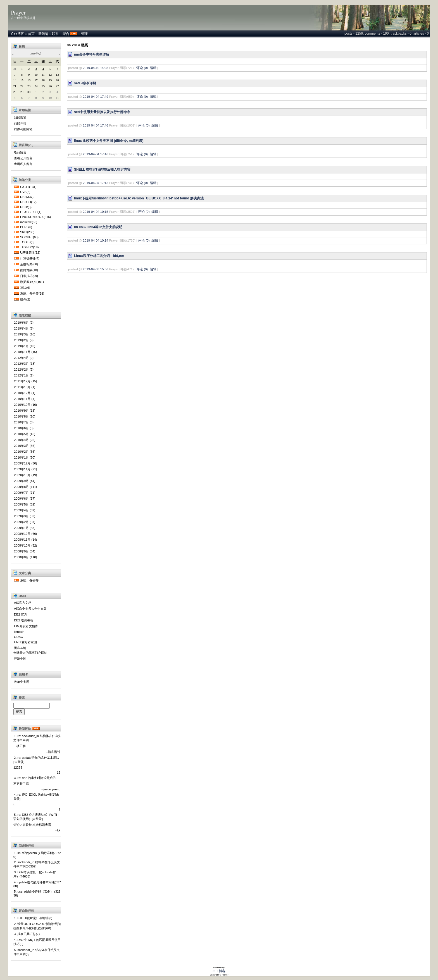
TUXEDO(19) (29, 247)
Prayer (18, 13)
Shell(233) (27, 232)
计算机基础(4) (30, 258)
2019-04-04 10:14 (96, 240)
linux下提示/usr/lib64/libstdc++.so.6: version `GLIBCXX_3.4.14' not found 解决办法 (139, 198)
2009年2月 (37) (25, 522)
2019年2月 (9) (24, 340)
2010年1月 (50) (25, 457)
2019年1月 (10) (25, 346)
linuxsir (19, 632)
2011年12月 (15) (25, 381)
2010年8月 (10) (25, 416)
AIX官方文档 (23, 603)
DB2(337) (27, 197)
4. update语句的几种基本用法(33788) (37, 884)
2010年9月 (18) (25, 411)
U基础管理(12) (30, 252)
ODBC (18, 637)
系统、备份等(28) (32, 294)
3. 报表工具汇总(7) (27, 934)
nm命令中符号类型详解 (92, 54)
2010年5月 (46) (25, 434)
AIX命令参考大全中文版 (30, 609)
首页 (31, 34)
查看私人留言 (23, 164)
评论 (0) (142, 68)
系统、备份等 (29, 580)
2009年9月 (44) (25, 481)
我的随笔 (20, 117)
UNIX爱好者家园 (25, 642)
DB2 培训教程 (24, 620)
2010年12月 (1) (25, 393)
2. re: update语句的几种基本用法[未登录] (36, 760)
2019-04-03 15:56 (96, 269)
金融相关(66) (29, 264)
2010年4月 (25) (25, 440)
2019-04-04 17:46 (96, 125)
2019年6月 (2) (24, 323)
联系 (55, 34)
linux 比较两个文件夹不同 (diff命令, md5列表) (109, 141)
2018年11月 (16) (25, 352)
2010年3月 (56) (25, 446)
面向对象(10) (29, 270)
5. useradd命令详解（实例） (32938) (37, 893)
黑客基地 (20, 648)
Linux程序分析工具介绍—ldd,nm (99, 256)
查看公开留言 (23, 158)
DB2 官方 (21, 614)
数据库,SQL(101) (32, 282)
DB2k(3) (26, 207)
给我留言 (20, 152)
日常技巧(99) (29, 276)
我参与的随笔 (23, 129)
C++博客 (18, 34)
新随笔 (43, 34)
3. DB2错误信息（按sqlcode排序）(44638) (35, 874)
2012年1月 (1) (24, 375)
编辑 (153, 68)
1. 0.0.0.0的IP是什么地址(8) (33, 918)
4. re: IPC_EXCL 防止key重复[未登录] (36, 797)
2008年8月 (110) (25, 557)
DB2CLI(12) (28, 202)
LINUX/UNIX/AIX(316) (35, 217)
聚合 (66, 34)
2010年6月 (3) (24, 428)
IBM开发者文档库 (26, 626)
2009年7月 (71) (25, 493)
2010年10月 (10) (25, 405)
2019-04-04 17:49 (96, 97)
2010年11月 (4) (25, 399)
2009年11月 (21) (25, 469)
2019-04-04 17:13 (96, 183)
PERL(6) (26, 227)
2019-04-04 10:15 (96, 212)
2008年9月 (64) (25, 551)
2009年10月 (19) (25, 475)
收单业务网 (22, 682)
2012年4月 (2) (24, 358)
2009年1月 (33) (25, 528)
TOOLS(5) (27, 242)
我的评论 (20, 123)
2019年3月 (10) (25, 334)
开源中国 (20, 659)
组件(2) (25, 299)
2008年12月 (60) (25, 534)
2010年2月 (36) (25, 452)
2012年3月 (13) (25, 364)
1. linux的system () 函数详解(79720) (37, 855)
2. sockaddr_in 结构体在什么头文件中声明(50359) (37, 864)
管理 (84, 34)
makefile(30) (29, 222)
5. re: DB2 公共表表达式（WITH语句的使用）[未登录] (36, 817)
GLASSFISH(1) (31, 212)
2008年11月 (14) (25, 540)
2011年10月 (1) (25, 387)
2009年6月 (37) (25, 499)
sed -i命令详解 (85, 83)
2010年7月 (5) (24, 422)
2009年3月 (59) (25, 516)
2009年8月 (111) (25, 487)
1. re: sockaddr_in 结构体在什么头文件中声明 (37, 738)
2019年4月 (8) (24, 328)
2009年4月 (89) (25, 510)
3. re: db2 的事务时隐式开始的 (35, 778)
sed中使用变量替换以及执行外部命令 (102, 112)
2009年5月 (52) (25, 504)
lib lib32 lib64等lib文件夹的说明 (98, 227)
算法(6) (25, 288)
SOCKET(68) (29, 237)
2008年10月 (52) (25, 545)
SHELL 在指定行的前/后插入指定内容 (102, 170)
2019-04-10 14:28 (96, 68)
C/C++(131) (28, 187)
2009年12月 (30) (25, 463)
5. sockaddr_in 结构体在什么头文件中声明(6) (37, 952)
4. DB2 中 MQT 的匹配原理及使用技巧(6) (37, 942)
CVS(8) (25, 192)
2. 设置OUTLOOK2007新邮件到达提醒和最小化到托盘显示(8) (37, 926)
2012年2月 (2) (24, 369)
